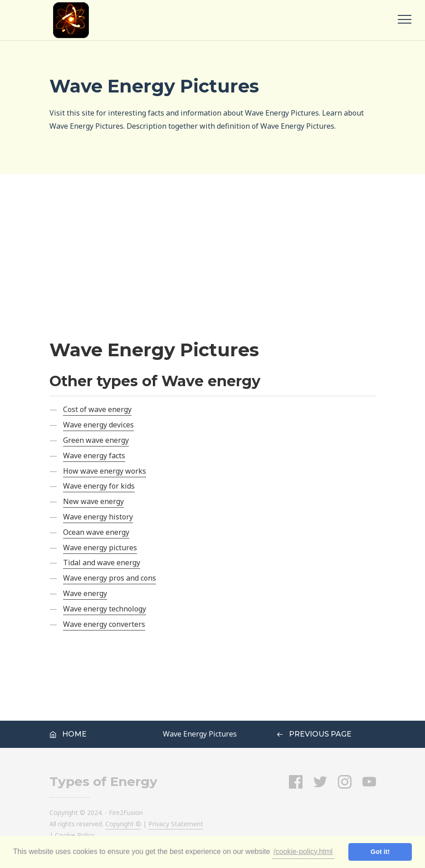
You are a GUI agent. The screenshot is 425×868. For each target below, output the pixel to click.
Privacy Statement (176, 824)
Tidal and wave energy (102, 563)
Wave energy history (98, 517)
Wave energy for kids (99, 486)
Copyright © (123, 824)
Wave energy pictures (100, 548)
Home (68, 734)
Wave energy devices (98, 425)
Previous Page (314, 734)
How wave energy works (105, 471)
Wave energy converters (104, 624)
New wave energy (93, 501)
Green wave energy (96, 440)
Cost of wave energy (97, 409)
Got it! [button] (380, 852)
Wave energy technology (105, 609)
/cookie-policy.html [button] (303, 851)
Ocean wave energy (96, 532)
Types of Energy (103, 782)
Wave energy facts (94, 456)
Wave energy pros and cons (110, 578)
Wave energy (85, 593)
